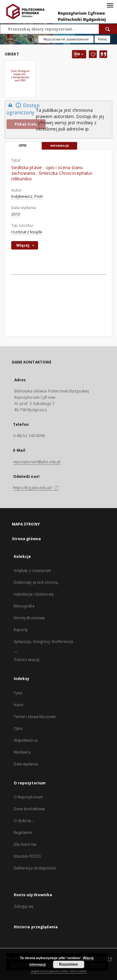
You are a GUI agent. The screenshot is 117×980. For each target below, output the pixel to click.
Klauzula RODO (27, 856)
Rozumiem (68, 964)
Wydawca (22, 752)
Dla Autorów (25, 844)
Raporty (21, 630)
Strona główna (27, 539)
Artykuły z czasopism (32, 571)
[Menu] (110, 5)
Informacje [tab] (60, 146)
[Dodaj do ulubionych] (93, 54)
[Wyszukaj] (108, 29)
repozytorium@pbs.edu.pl (37, 462)
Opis (18, 728)
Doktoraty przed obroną (36, 582)
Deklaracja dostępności (35, 868)
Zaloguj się (24, 906)
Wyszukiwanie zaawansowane (66, 39)
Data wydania (26, 764)
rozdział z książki (27, 232)
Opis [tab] (23, 146)
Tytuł (18, 693)
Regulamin (23, 833)
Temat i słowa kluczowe (35, 717)
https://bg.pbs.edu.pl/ (36, 488)
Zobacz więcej (27, 660)
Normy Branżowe (29, 618)
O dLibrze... (24, 821)
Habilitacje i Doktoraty (34, 594)
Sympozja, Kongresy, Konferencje (44, 642)
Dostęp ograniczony (23, 109)
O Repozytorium (29, 797)
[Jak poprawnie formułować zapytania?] (102, 39)
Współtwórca (26, 740)
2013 (16, 214)
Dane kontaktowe (29, 809)
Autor (19, 705)
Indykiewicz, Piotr (27, 196)
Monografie (24, 606)
